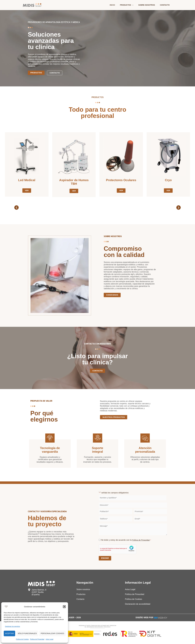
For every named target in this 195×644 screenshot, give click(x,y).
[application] (136, 5)
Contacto (166, 5)
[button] (64, 607)
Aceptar (9, 633)
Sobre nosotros (149, 5)
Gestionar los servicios (12, 626)
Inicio (118, 5)
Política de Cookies (22, 639)
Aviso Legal (49, 639)
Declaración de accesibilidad (138, 604)
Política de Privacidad (37, 639)
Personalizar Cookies (52, 633)
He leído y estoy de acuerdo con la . (127, 540)
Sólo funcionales (27, 633)
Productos (130, 5)
